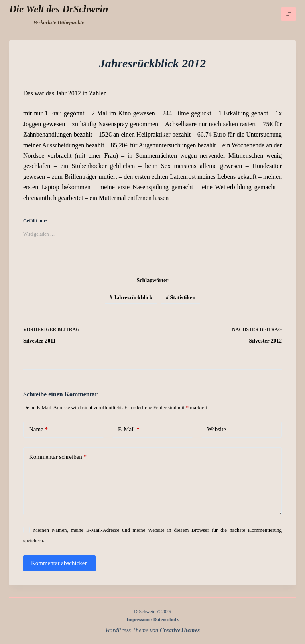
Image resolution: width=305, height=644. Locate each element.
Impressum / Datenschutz (152, 620)
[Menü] (289, 14)
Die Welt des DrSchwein (59, 9)
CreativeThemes (180, 630)
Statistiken (181, 298)
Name (38, 429)
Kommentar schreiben (58, 457)
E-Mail (129, 429)
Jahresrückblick (131, 298)
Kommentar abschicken (59, 563)
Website (216, 429)
